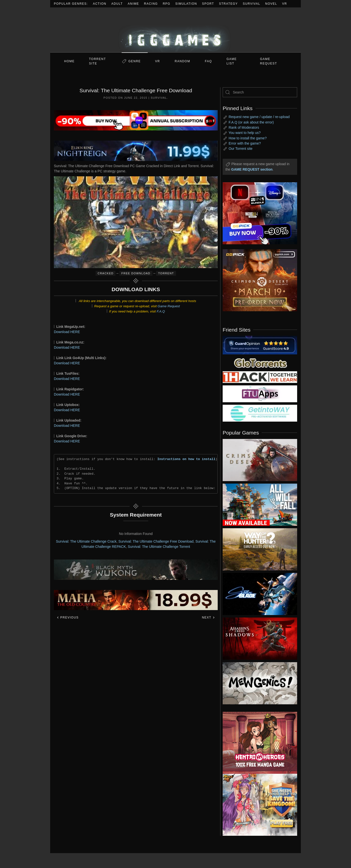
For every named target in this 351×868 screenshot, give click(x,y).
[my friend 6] (260, 394)
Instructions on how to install (186, 459)
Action (100, 4)
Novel (271, 4)
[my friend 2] (260, 345)
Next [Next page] (208, 618)
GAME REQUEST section (252, 169)
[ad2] (257, 743)
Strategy (228, 4)
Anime (134, 4)
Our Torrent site (241, 149)
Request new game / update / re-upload (259, 117)
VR (285, 4)
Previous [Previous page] (68, 618)
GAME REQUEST (269, 61)
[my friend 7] (260, 413)
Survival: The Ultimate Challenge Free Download (156, 541)
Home (70, 61)
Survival (251, 4)
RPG (167, 4)
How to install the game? (248, 138)
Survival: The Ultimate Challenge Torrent (159, 547)
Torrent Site (98, 61)
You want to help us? (245, 133)
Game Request (169, 306)
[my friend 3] (260, 377)
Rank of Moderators (244, 127)
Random (182, 61)
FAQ (208, 61)
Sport (208, 4)
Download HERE (67, 332)
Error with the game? (245, 143)
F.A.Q (161, 311)
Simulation (186, 4)
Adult (117, 4)
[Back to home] (175, 30)
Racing (151, 4)
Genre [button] (135, 61)
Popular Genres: (71, 4)
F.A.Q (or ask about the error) (251, 122)
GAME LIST (232, 61)
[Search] (260, 92)
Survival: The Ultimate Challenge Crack (86, 541)
